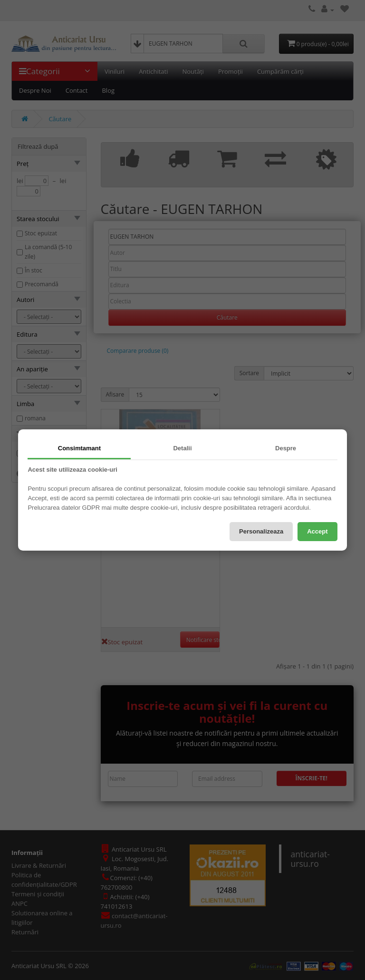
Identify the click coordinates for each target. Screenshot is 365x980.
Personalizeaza (261, 531)
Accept (317, 531)
